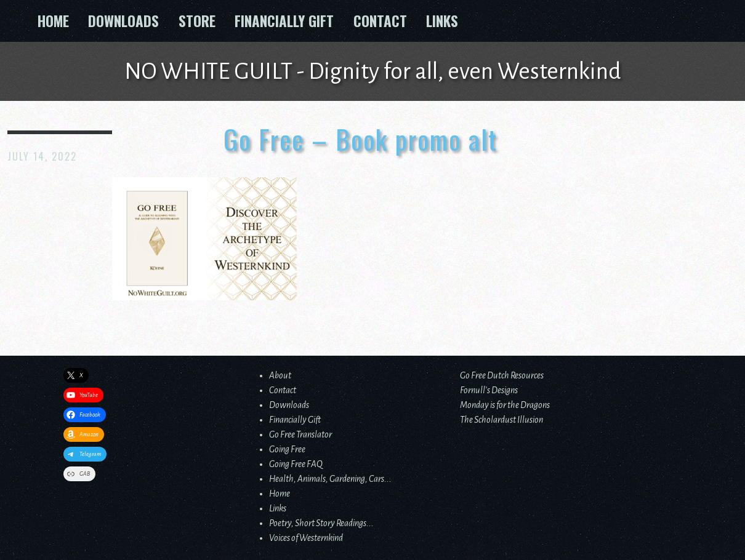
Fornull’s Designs (489, 390)
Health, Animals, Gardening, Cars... (330, 479)
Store (197, 21)
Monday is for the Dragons (505, 405)
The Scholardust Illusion (501, 420)
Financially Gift (284, 21)
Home (53, 21)
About (280, 375)
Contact (380, 21)
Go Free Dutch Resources (502, 375)
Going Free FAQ (296, 464)
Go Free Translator (300, 434)
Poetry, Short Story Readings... (321, 523)
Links (442, 21)
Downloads (123, 21)
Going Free (287, 449)
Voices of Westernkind (306, 538)
